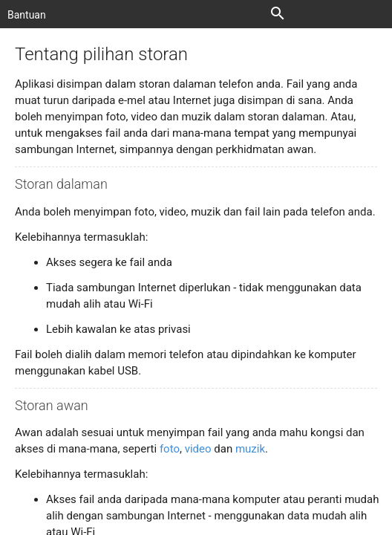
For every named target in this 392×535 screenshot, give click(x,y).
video (198, 449)
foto (170, 449)
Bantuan (27, 15)
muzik (250, 449)
